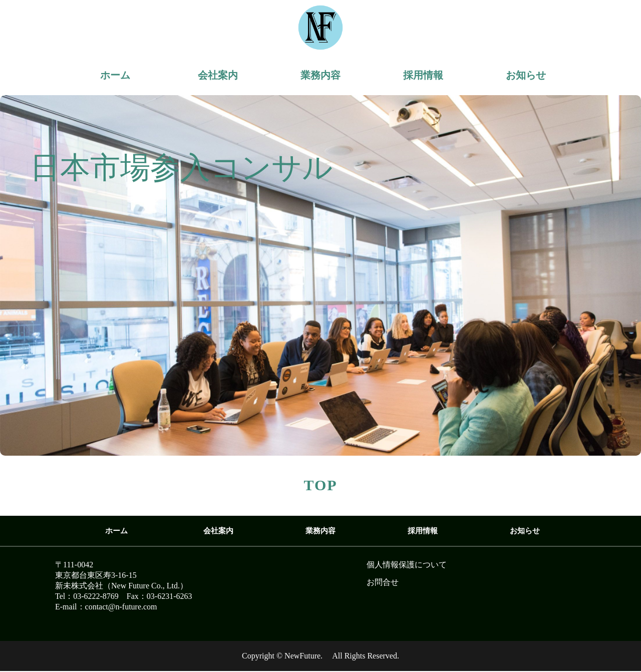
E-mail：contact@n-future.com (106, 607)
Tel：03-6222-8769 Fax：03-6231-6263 (124, 596)
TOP (320, 485)
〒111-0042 (74, 565)
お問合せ (383, 582)
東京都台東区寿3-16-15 (96, 575)
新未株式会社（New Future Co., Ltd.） (121, 586)
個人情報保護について (407, 565)
